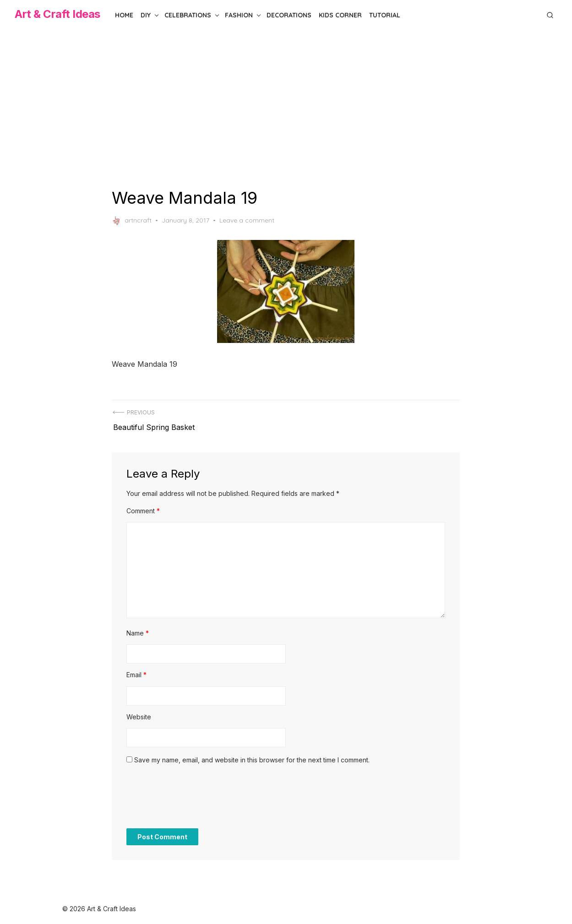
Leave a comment (247, 220)
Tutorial (385, 15)
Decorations (289, 15)
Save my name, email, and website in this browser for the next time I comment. (252, 756)
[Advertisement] (286, 109)
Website (139, 713)
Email (137, 671)
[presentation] (196, 797)
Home (124, 15)
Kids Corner (340, 15)
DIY (146, 15)
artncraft (132, 221)
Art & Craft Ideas (57, 14)
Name (138, 629)
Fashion (239, 15)
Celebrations (188, 15)
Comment (144, 507)
